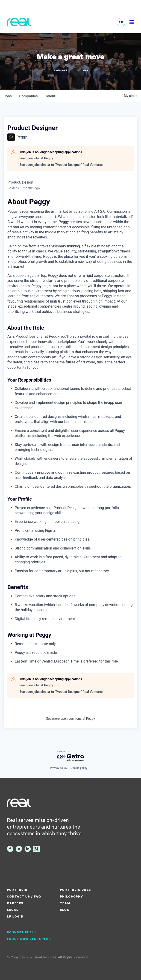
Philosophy (71, 896)
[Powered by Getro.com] (70, 756)
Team (65, 903)
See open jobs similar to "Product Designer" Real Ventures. (61, 165)
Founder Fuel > (22, 932)
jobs (8, 96)
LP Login (15, 916)
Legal (13, 910)
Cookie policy (79, 768)
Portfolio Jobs (75, 890)
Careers (15, 903)
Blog (65, 910)
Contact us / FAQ (24, 896)
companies (28, 96)
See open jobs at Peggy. (37, 158)
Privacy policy (59, 768)
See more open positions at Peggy (70, 719)
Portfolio (17, 890)
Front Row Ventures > (29, 939)
